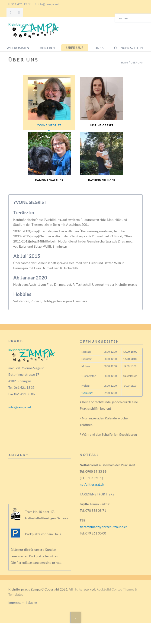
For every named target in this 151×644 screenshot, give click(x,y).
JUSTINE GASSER (102, 102)
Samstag (87, 393)
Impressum (16, 603)
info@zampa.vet (20, 407)
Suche (33, 603)
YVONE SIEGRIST (49, 102)
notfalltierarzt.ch (92, 484)
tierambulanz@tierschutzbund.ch (104, 527)
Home (124, 62)
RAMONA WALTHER (49, 157)
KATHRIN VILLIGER (102, 157)
